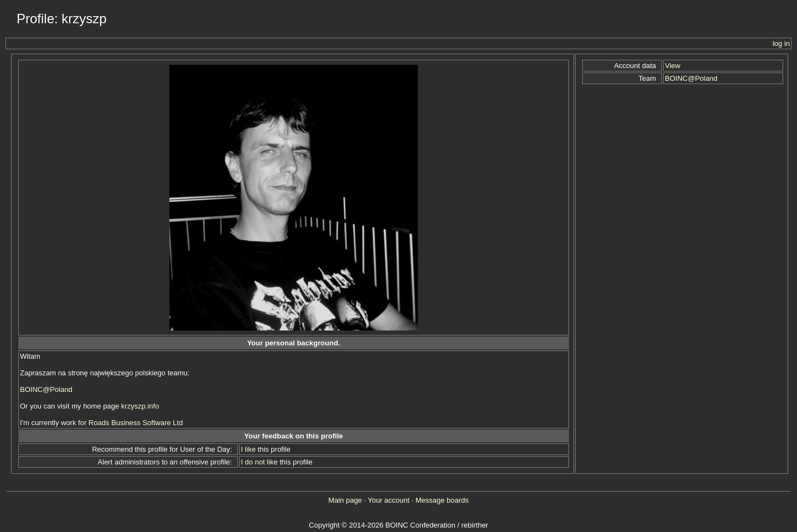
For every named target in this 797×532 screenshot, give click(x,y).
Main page (345, 500)
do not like (261, 462)
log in (781, 43)
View (672, 66)
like (250, 449)
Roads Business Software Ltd (136, 423)
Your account (388, 500)
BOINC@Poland (46, 389)
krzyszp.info (140, 406)
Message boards (442, 500)
